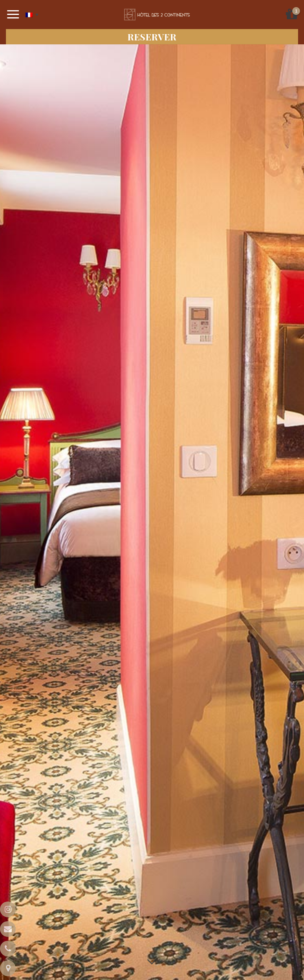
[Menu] (13, 15)
